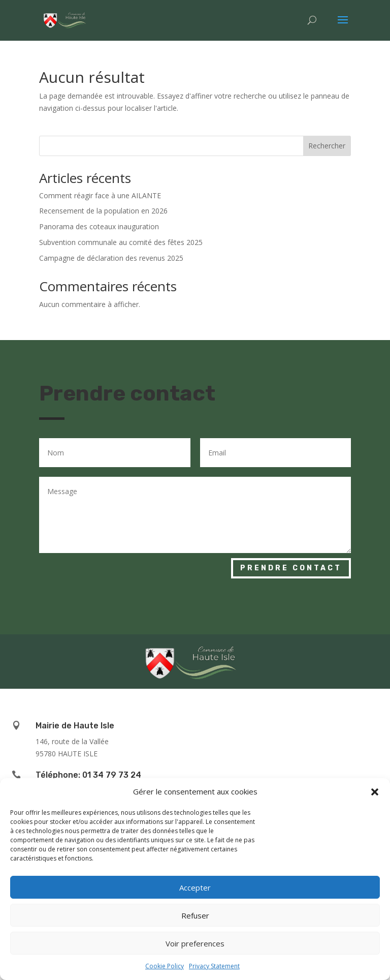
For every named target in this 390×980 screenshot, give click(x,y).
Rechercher (327, 146)
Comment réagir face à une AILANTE (100, 195)
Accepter (195, 887)
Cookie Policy (165, 966)
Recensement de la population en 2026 (103, 211)
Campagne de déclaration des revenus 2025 (111, 258)
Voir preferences (195, 943)
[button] (375, 792)
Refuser (195, 915)
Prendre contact (291, 568)
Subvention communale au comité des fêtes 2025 (121, 242)
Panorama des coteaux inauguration (99, 226)
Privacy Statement (214, 966)
